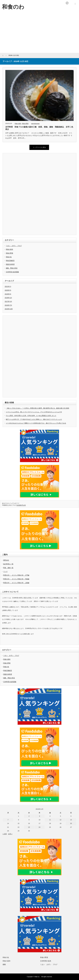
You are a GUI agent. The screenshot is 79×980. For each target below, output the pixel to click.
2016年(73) (8, 305)
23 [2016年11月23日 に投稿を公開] (29, 827)
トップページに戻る (39, 147)
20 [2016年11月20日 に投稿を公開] (71, 823)
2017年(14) (8, 301)
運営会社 (6, 560)
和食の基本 (18, 124)
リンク (5, 571)
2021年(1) (8, 286)
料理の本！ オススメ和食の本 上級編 (16, 583)
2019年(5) (8, 294)
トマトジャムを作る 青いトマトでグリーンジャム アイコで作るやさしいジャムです (34, 412)
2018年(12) (8, 298)
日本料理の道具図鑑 (12, 272)
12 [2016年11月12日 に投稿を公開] (60, 820)
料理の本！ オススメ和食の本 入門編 (16, 575)
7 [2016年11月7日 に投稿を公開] (8, 820)
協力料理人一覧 (8, 564)
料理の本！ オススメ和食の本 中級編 (16, 579)
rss (67, 3)
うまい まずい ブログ (14, 246)
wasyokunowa (35, 124)
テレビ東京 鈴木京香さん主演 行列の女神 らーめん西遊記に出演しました (31, 416)
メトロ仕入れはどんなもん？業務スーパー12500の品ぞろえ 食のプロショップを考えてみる (36, 423)
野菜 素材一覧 (8, 568)
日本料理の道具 (46, 961)
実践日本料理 (10, 264)
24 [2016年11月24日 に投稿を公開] (39, 827)
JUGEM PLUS (21, 505)
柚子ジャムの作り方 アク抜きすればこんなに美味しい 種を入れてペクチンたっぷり (34, 419)
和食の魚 (9, 257)
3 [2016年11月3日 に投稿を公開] (39, 816)
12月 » (10, 834)
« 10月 (5, 834)
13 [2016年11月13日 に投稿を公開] (71, 820)
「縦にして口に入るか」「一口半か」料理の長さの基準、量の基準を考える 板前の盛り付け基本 (38, 408)
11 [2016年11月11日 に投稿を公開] (50, 820)
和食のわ (38, 977)
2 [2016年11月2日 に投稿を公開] (29, 816)
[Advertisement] (39, 33)
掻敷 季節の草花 (12, 268)
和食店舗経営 (10, 261)
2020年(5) (8, 290)
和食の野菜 (25, 124)
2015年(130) (9, 309)
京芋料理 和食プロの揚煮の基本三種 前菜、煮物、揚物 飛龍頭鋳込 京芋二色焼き (39, 128)
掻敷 (4, 964)
